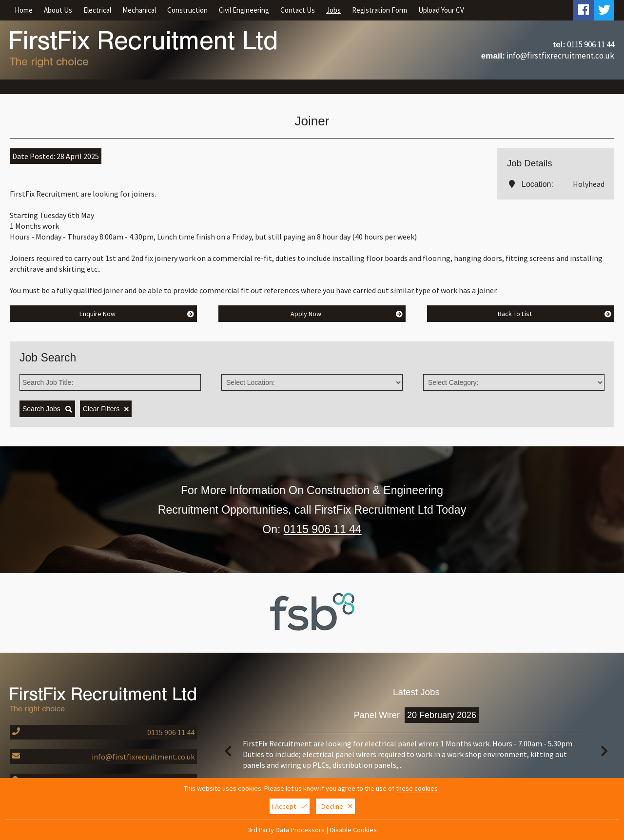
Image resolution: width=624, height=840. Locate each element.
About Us (58, 10)
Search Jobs (47, 409)
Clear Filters (106, 409)
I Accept (290, 807)
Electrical (97, 10)
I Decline (335, 807)
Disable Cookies (353, 831)
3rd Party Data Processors (286, 831)
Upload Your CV (441, 10)
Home (24, 10)
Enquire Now (137, 314)
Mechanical (139, 10)
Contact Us (298, 10)
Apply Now (347, 314)
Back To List (555, 314)
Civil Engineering (244, 10)
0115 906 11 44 (591, 44)
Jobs (333, 10)
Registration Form (380, 10)
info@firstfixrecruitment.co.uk (560, 56)
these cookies (417, 789)
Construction (187, 10)
